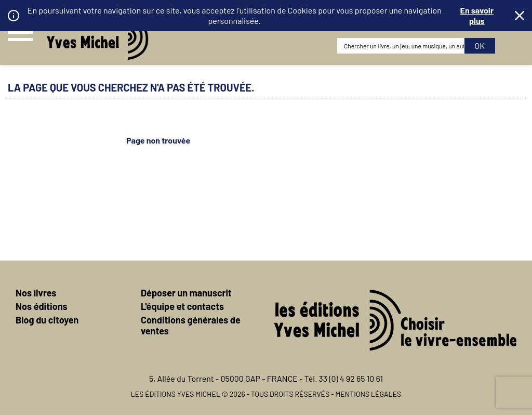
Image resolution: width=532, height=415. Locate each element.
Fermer (520, 16)
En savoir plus (477, 15)
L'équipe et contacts (182, 306)
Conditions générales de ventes (191, 325)
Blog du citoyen (47, 320)
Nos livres (36, 293)
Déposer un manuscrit (186, 293)
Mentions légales (368, 394)
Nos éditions (42, 306)
